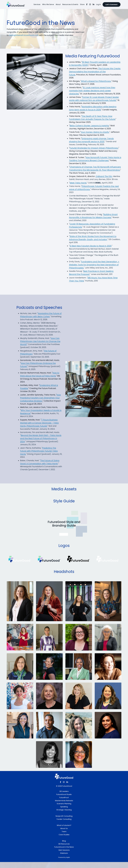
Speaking (64, 813)
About (58, 4)
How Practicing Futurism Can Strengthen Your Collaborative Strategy (41, 403)
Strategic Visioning (64, 816)
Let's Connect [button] (111, 4)
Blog (64, 847)
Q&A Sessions (64, 856)
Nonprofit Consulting (64, 822)
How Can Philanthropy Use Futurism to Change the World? (41, 346)
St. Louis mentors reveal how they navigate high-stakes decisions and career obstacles (92, 91)
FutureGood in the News (64, 853)
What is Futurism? (64, 831)
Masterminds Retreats (64, 807)
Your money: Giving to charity (95, 135)
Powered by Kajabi (64, 863)
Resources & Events (70, 4)
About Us (64, 834)
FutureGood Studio (64, 800)
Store (82, 4)
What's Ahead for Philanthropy (96, 81)
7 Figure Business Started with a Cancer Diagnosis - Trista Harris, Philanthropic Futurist (39, 429)
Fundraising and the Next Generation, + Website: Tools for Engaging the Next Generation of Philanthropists (94, 269)
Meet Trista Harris (78, 187)
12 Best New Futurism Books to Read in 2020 (91, 250)
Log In (98, 4)
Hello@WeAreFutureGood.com (28, 35)
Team (64, 837)
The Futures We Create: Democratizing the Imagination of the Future (92, 72)
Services (37, 4)
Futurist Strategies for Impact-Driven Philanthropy (94, 151)
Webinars (64, 859)
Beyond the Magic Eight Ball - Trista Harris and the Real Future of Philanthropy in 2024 (41, 444)
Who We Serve (48, 4)
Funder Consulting (64, 825)
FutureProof (64, 803)
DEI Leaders (64, 797)
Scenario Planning (64, 810)
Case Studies (64, 841)
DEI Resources (64, 850)
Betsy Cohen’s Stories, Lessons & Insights (89, 129)
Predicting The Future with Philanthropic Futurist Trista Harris (39, 457)
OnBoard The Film (105, 180)
